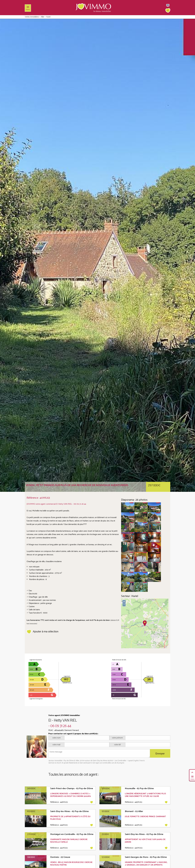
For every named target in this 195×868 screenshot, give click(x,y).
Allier (43, 17)
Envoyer (160, 753)
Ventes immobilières (32, 17)
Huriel (48, 17)
